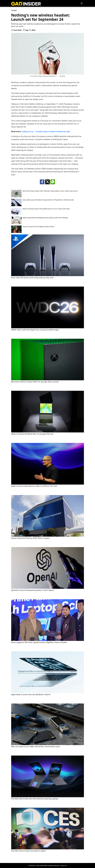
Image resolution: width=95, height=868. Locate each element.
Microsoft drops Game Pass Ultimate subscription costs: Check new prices (50, 191)
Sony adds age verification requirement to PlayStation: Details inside (48, 200)
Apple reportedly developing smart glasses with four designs (45, 218)
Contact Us (64, 866)
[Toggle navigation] (82, 3)
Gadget (14, 10)
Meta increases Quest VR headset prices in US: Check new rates (46, 209)
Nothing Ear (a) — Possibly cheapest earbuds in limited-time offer (46, 132)
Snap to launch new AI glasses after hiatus (38, 227)
